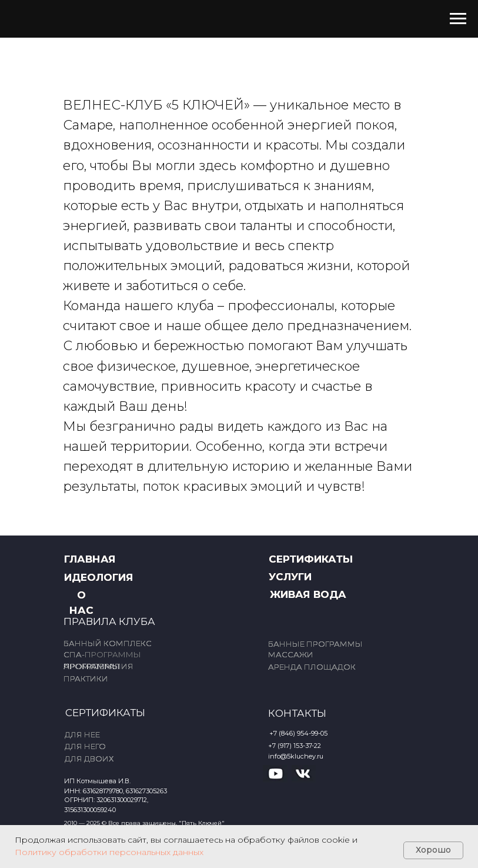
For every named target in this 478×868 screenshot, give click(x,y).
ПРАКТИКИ (86, 679)
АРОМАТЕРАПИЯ (98, 666)
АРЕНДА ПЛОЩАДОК (312, 667)
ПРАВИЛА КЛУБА (109, 621)
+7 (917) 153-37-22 (295, 746)
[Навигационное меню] (458, 19)
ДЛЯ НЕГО (85, 746)
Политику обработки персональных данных (109, 852)
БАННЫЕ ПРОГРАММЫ (315, 644)
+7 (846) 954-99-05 (298, 733)
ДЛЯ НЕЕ (82, 734)
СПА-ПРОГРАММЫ (102, 654)
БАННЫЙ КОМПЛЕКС (108, 643)
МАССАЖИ (291, 654)
